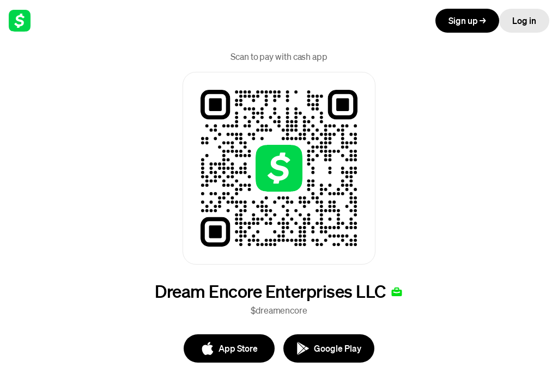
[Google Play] (329, 348)
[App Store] (229, 348)
